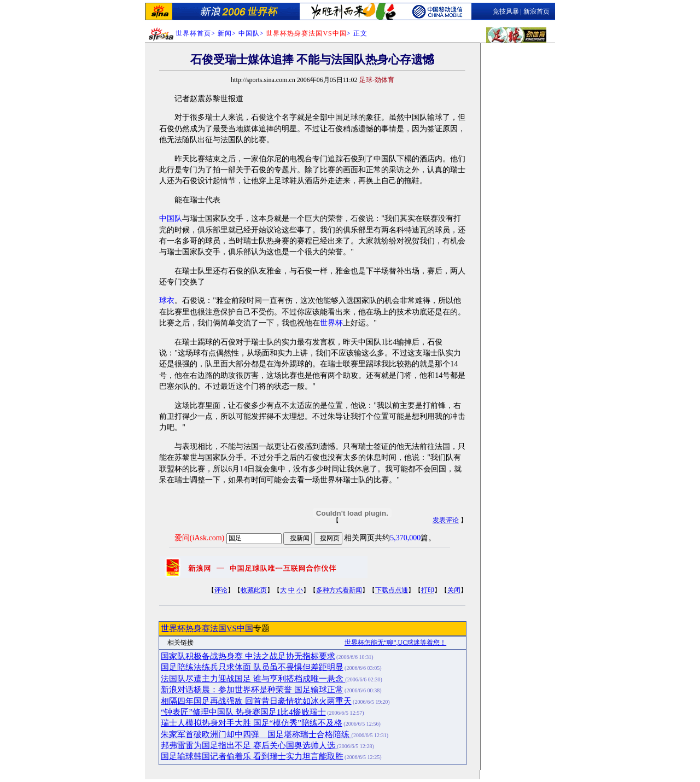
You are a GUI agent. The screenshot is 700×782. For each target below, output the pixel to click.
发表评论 (446, 520)
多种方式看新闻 (339, 590)
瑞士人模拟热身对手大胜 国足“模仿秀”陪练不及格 (252, 723)
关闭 (454, 590)
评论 (221, 590)
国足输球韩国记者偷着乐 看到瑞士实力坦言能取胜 (252, 756)
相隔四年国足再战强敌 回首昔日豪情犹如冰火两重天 (256, 701)
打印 (428, 590)
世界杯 (331, 323)
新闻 (225, 33)
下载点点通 (392, 590)
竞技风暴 (506, 11)
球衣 (167, 300)
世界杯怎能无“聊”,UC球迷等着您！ (395, 643)
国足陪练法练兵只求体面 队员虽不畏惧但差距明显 (252, 667)
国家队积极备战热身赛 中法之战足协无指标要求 (248, 656)
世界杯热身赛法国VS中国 (207, 628)
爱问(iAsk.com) (199, 538)
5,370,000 (405, 538)
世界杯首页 (193, 33)
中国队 (171, 218)
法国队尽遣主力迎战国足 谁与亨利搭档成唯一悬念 (253, 679)
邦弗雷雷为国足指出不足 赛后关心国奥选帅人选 (249, 745)
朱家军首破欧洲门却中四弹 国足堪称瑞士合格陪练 (256, 734)
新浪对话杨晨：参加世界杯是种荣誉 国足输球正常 (252, 690)
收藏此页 (254, 590)
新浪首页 (536, 11)
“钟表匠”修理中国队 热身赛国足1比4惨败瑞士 (243, 712)
